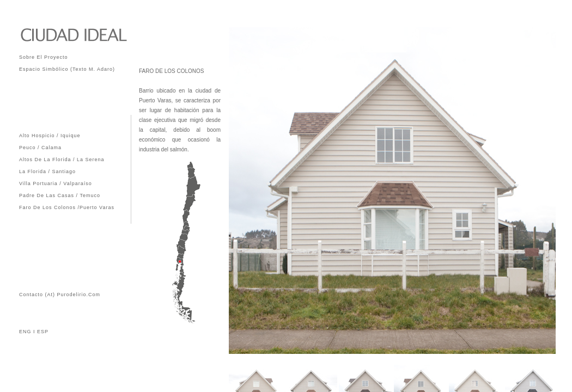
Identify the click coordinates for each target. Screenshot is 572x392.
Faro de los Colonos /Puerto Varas (67, 207)
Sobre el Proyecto (44, 56)
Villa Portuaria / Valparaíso (56, 183)
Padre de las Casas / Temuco (60, 195)
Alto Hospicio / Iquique (50, 135)
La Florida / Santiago (47, 171)
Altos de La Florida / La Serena (62, 159)
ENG (25, 332)
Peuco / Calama (40, 147)
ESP (42, 332)
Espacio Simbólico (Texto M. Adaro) (67, 68)
